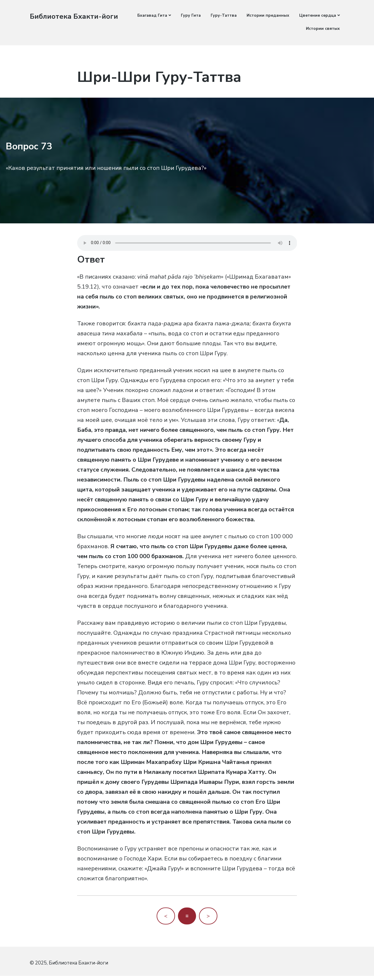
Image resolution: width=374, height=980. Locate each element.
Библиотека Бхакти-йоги (77, 16)
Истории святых (323, 29)
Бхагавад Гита (152, 15)
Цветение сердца (318, 15)
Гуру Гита (191, 15)
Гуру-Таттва (224, 15)
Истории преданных (268, 15)
